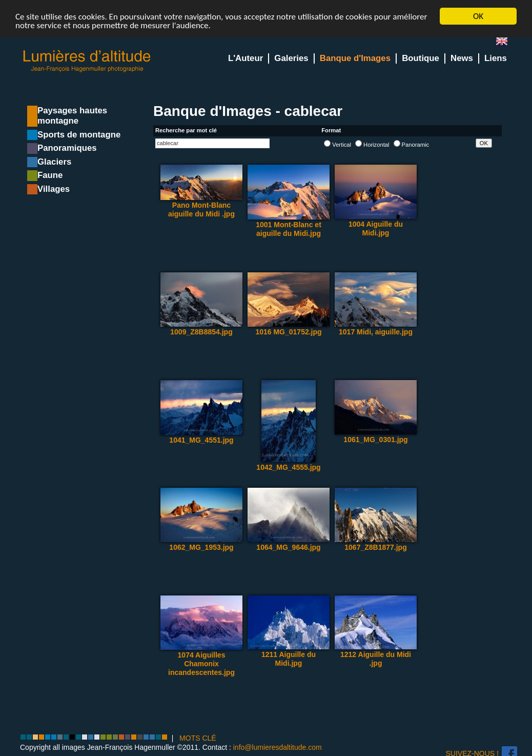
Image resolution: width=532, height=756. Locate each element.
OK (478, 16)
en (506, 43)
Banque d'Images (355, 58)
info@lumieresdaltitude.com (278, 747)
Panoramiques (67, 148)
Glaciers (54, 162)
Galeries (291, 58)
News (462, 58)
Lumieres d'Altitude (87, 61)
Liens (496, 58)
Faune (50, 175)
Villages (54, 189)
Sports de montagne (79, 135)
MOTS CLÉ (198, 738)
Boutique (421, 58)
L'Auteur (245, 58)
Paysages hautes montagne (72, 116)
